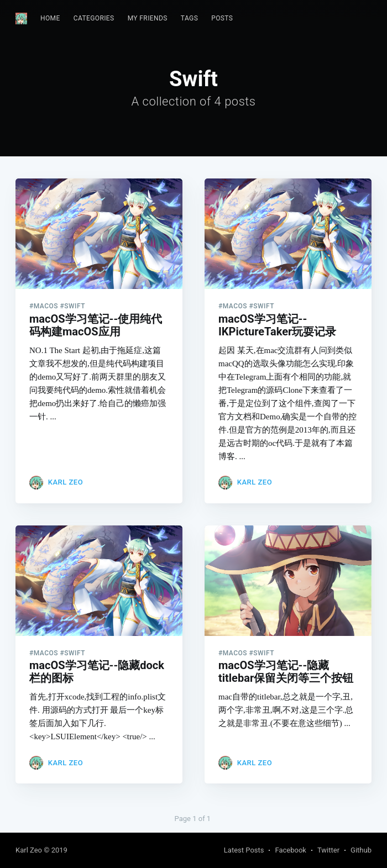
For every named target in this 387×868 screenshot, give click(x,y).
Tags (189, 18)
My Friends (148, 18)
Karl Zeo (66, 482)
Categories (94, 18)
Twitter (328, 850)
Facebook (290, 850)
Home (50, 18)
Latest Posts (244, 850)
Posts (222, 18)
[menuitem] (50, 19)
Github (361, 850)
